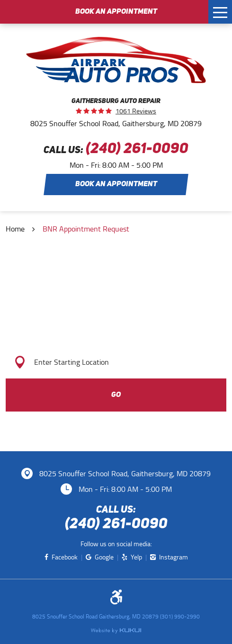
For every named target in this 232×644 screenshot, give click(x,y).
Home (15, 229)
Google (104, 557)
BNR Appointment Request (86, 229)
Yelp (136, 557)
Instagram (174, 557)
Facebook (65, 557)
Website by (116, 631)
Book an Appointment (116, 12)
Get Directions (116, 326)
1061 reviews (136, 111)
